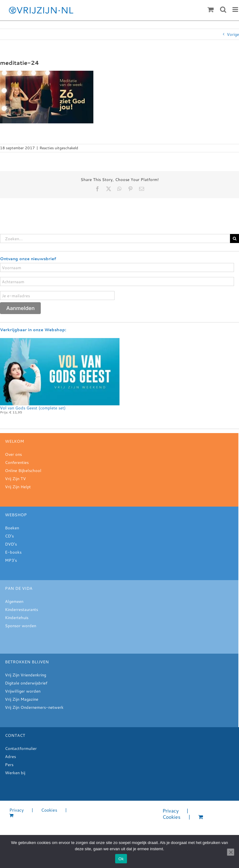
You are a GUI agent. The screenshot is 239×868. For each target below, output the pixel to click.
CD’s (9, 536)
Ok (121, 859)
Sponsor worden (21, 626)
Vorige (233, 34)
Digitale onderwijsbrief (26, 683)
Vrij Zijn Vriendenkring (26, 675)
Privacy (16, 810)
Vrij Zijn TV (15, 479)
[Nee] (231, 852)
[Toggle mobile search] (223, 10)
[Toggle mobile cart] (211, 10)
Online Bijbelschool (23, 470)
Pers (9, 765)
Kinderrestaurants (21, 609)
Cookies (49, 810)
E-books (13, 552)
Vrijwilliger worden (23, 691)
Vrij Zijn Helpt (18, 487)
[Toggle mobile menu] (236, 10)
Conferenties (17, 462)
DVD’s (11, 544)
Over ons (13, 454)
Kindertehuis (17, 618)
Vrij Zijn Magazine (22, 699)
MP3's (11, 560)
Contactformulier (21, 748)
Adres (10, 756)
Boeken (12, 528)
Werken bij (15, 773)
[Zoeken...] (115, 238)
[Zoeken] (234, 238)
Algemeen (14, 601)
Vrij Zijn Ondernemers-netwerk (34, 707)
